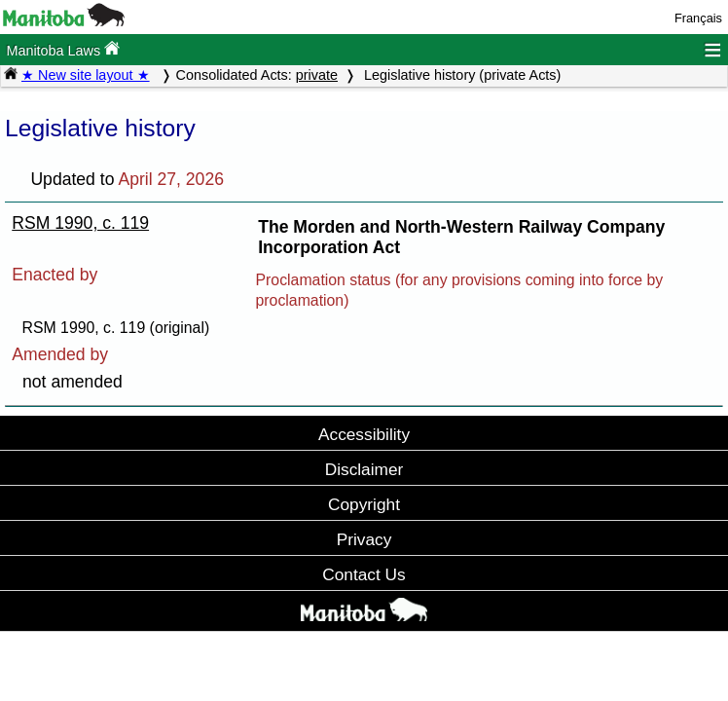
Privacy (364, 539)
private (317, 75)
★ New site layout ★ (86, 75)
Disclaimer (364, 469)
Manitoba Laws (63, 49)
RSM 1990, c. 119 (80, 223)
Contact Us (364, 574)
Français (698, 18)
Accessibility (364, 434)
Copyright (364, 504)
